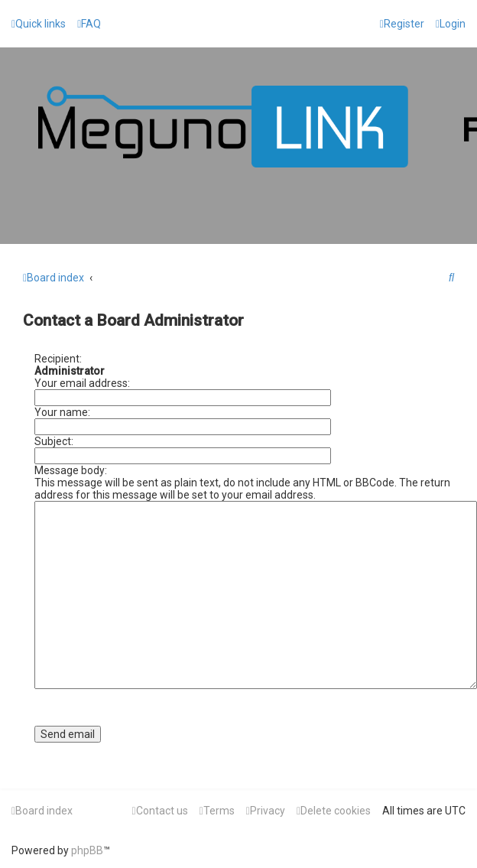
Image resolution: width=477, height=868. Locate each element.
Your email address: (82, 383)
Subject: (54, 441)
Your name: (62, 412)
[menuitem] (89, 24)
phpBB (87, 850)
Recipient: (58, 359)
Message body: (71, 470)
